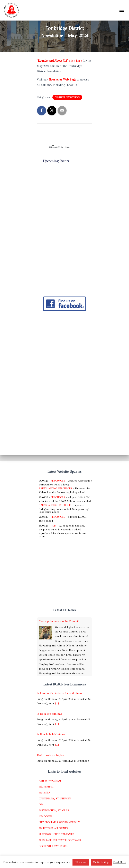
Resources (58, 481)
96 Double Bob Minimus (51, 734)
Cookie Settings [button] (101, 862)
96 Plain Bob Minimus (50, 714)
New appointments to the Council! (59, 621)
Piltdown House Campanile (56, 834)
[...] (57, 703)
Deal (42, 804)
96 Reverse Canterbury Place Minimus (59, 693)
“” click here (59, 61)
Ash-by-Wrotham (50, 781)
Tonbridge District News (67, 97)
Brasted (44, 793)
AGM (54, 526)
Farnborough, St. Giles (54, 810)
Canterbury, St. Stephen (55, 798)
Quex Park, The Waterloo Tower (60, 840)
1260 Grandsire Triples (50, 755)
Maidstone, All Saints (53, 828)
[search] (60, 147)
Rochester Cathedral (53, 846)
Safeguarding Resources (56, 488)
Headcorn (45, 816)
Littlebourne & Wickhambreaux (59, 822)
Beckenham (46, 787)
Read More (119, 862)
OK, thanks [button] (81, 862)
